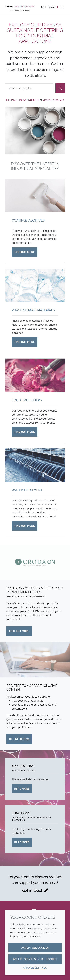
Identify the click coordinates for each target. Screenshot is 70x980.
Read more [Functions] (22, 842)
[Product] (29, 88)
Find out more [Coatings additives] (25, 252)
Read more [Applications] (22, 789)
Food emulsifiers (27, 400)
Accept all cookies (35, 948)
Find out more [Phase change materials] (25, 342)
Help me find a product (23, 100)
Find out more (19, 631)
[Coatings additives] (35, 195)
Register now (19, 739)
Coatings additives (28, 220)
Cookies (35, 937)
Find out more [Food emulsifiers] (25, 432)
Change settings (35, 968)
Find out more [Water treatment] (25, 526)
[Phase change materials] (35, 285)
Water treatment (27, 490)
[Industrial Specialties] (20, 7)
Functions (21, 813)
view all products (53, 100)
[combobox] (29, 88)
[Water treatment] (35, 465)
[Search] (60, 88)
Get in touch (33, 890)
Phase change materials (33, 310)
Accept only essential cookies (35, 959)
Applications (23, 766)
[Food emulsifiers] (35, 375)
